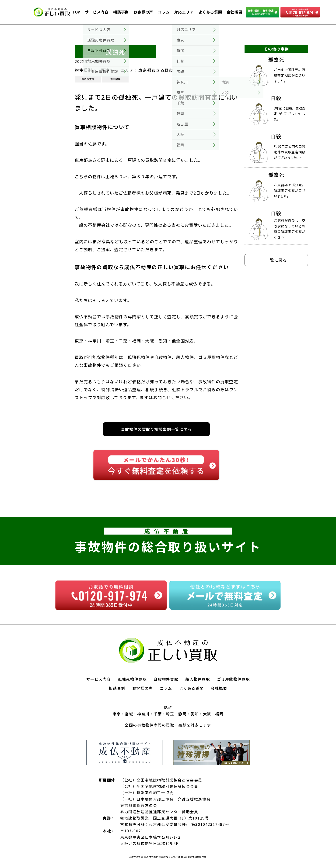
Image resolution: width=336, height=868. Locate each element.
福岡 (219, 714)
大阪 (207, 714)
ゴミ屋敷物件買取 (233, 679)
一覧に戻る (276, 260)
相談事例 (121, 12)
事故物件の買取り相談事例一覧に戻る (156, 429)
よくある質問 (210, 12)
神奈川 (143, 714)
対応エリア (184, 12)
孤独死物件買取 (132, 679)
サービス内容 (97, 12)
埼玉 (170, 714)
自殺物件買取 (166, 679)
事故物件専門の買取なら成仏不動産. (164, 857)
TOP (76, 12)
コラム (164, 12)
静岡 (182, 714)
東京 (117, 714)
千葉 (158, 714)
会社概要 (235, 12)
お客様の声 (143, 12)
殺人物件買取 (198, 679)
